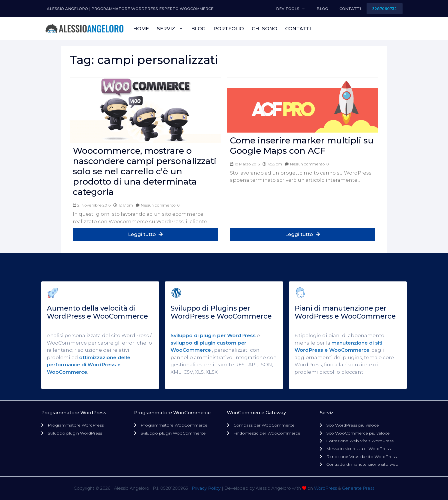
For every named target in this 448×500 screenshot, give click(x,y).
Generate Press (358, 488)
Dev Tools (293, 9)
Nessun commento (158, 205)
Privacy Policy (206, 488)
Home (141, 29)
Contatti (350, 9)
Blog (322, 9)
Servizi (172, 29)
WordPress (325, 488)
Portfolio (229, 29)
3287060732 (385, 9)
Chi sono (264, 29)
